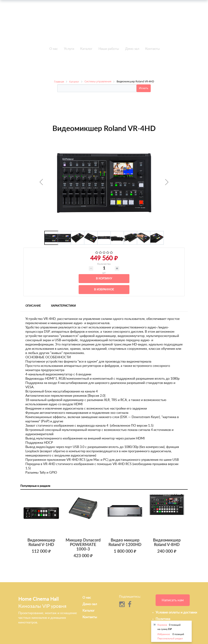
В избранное (104, 290)
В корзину (104, 279)
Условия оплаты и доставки (176, 612)
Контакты (153, 49)
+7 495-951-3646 (41, 26)
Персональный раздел (170, 639)
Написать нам (173, 600)
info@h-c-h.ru (168, 26)
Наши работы (109, 49)
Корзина (162, 625)
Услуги (69, 49)
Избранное (164, 634)
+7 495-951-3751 (41, 22)
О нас (54, 49)
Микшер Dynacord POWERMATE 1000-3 (83, 545)
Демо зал (132, 49)
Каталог (86, 49)
